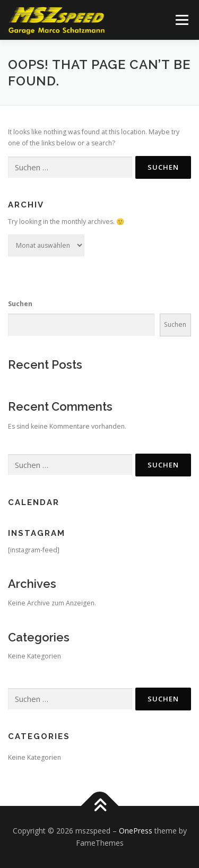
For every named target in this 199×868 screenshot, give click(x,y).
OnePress (136, 831)
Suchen (20, 304)
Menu (181, 20)
